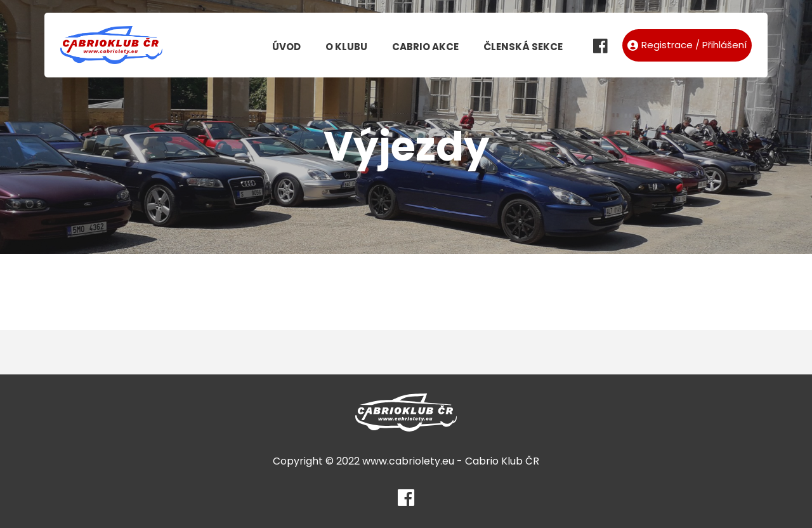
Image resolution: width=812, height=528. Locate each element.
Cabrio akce (425, 47)
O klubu (346, 47)
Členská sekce (523, 47)
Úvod (286, 47)
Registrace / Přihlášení (687, 45)
